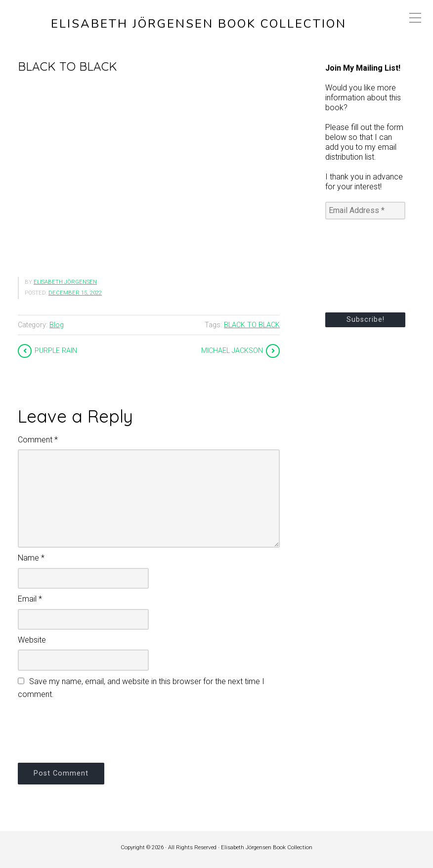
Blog (57, 325)
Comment (38, 440)
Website (32, 640)
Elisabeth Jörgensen (65, 282)
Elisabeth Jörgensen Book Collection (199, 24)
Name (31, 558)
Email (30, 599)
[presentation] (93, 730)
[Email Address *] (365, 211)
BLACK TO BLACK (252, 325)
